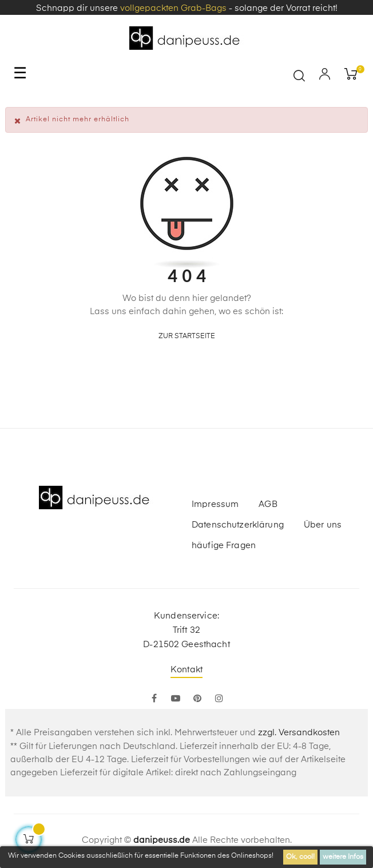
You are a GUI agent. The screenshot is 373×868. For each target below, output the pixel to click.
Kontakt (186, 670)
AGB (268, 504)
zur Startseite (187, 336)
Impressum (215, 504)
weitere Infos (343, 857)
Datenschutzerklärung (238, 525)
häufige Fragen (224, 546)
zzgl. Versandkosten (299, 733)
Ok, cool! (300, 857)
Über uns (323, 525)
